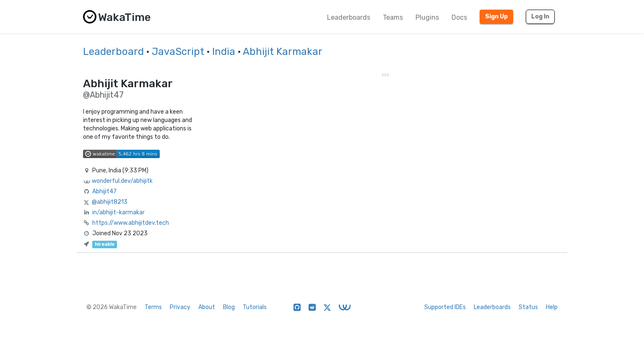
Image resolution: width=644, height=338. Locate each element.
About (207, 307)
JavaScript (178, 52)
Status (528, 307)
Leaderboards (349, 17)
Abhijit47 (104, 191)
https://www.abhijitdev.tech (131, 223)
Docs (459, 17)
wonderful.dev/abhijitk (122, 181)
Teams (393, 17)
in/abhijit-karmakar (118, 212)
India (224, 52)
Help (552, 307)
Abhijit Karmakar (283, 52)
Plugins (427, 17)
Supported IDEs (445, 307)
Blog (229, 307)
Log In (540, 17)
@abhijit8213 (110, 202)
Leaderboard (113, 52)
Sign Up (496, 17)
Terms (153, 307)
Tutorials (255, 307)
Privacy (180, 307)
